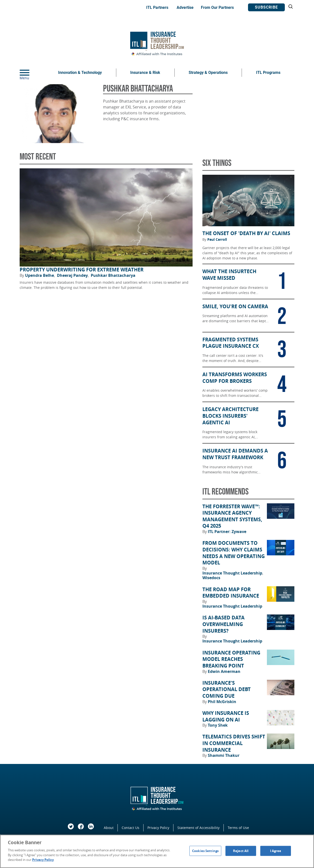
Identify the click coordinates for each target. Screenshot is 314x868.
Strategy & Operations (208, 73)
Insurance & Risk (145, 73)
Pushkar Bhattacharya (113, 275)
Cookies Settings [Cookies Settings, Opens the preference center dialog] (205, 851)
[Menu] (32, 73)
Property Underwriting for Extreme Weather (82, 270)
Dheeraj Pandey (73, 275)
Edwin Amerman (224, 671)
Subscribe (266, 7)
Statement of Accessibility (198, 828)
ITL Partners (157, 7)
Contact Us (131, 828)
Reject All (241, 851)
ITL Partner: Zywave (227, 532)
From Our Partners (217, 7)
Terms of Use (238, 828)
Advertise (185, 7)
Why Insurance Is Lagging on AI (226, 716)
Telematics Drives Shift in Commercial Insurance (234, 743)
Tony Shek (218, 725)
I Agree (276, 851)
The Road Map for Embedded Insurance (231, 593)
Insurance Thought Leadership (233, 573)
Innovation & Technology (80, 73)
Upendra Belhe (40, 275)
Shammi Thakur (224, 755)
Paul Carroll (217, 240)
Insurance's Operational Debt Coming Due (227, 689)
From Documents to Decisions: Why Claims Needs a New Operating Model (234, 553)
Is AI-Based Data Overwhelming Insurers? (223, 624)
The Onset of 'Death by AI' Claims (246, 233)
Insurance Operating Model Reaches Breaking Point (231, 659)
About (109, 828)
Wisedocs (211, 578)
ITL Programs (268, 73)
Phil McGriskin (222, 702)
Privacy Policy (158, 828)
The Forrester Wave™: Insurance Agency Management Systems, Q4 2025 (232, 516)
